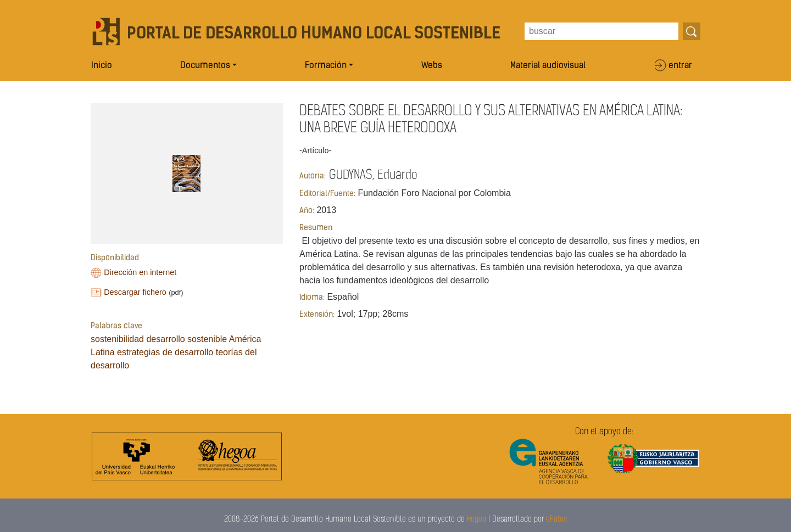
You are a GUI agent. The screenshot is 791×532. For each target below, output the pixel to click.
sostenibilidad (117, 339)
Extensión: (317, 315)
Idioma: (312, 298)
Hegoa (477, 520)
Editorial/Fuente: (327, 194)
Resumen (316, 228)
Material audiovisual (548, 66)
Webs (432, 66)
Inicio (102, 66)
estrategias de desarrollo (165, 352)
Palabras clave (116, 326)
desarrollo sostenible (186, 339)
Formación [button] (326, 66)
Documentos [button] (205, 66)
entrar (680, 66)
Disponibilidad (115, 258)
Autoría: (313, 177)
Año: (307, 211)
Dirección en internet (140, 272)
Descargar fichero (135, 292)
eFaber (557, 520)
